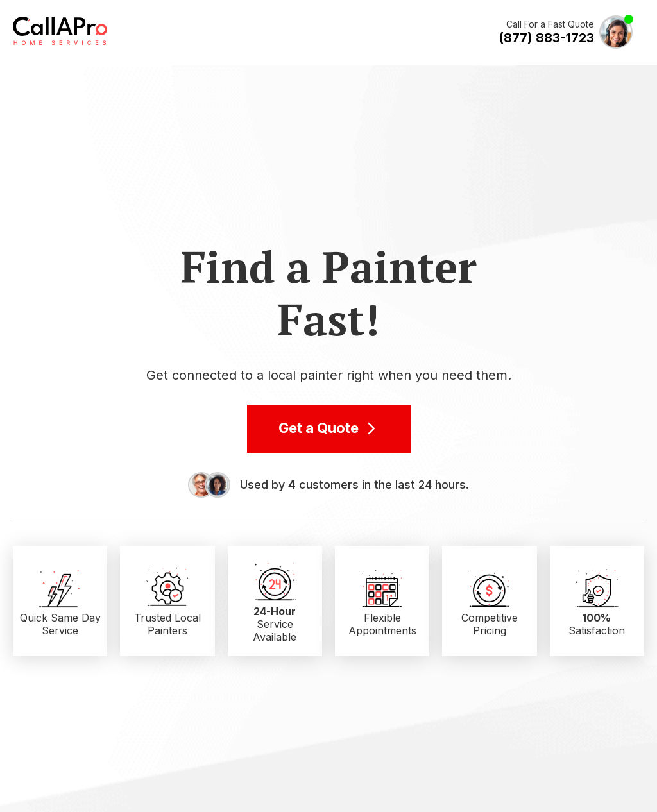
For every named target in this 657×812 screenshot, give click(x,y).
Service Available (275, 624)
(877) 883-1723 (546, 38)
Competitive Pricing (490, 624)
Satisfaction (597, 624)
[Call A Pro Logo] (60, 42)
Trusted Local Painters (167, 624)
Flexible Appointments (382, 624)
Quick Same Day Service (60, 624)
